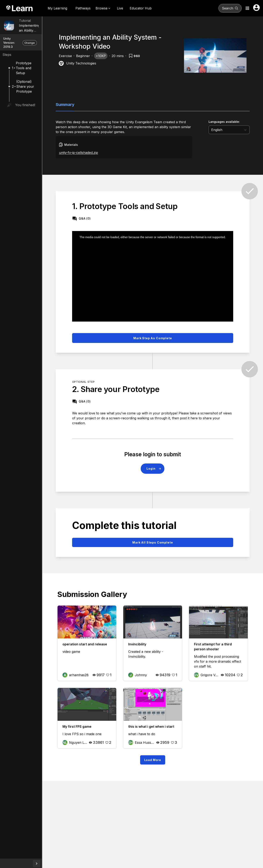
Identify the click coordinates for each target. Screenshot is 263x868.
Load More (166, 756)
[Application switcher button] (247, 8)
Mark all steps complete (166, 534)
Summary (86, 105)
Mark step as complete (166, 329)
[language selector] (234, 130)
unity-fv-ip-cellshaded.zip (99, 153)
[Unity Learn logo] (20, 8)
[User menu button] (256, 8)
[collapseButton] (63, 863)
